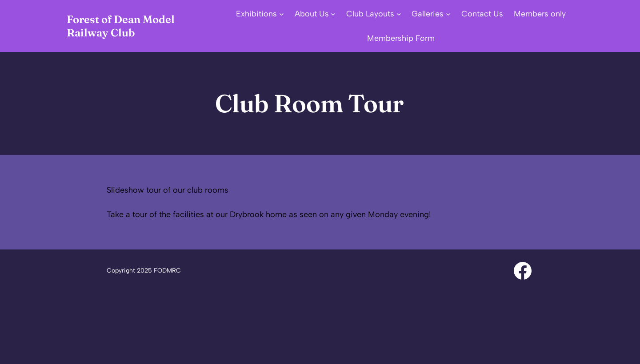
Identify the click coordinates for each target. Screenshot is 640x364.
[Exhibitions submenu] (282, 14)
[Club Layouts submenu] (399, 14)
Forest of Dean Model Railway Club (121, 26)
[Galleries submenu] (448, 14)
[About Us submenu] (333, 14)
